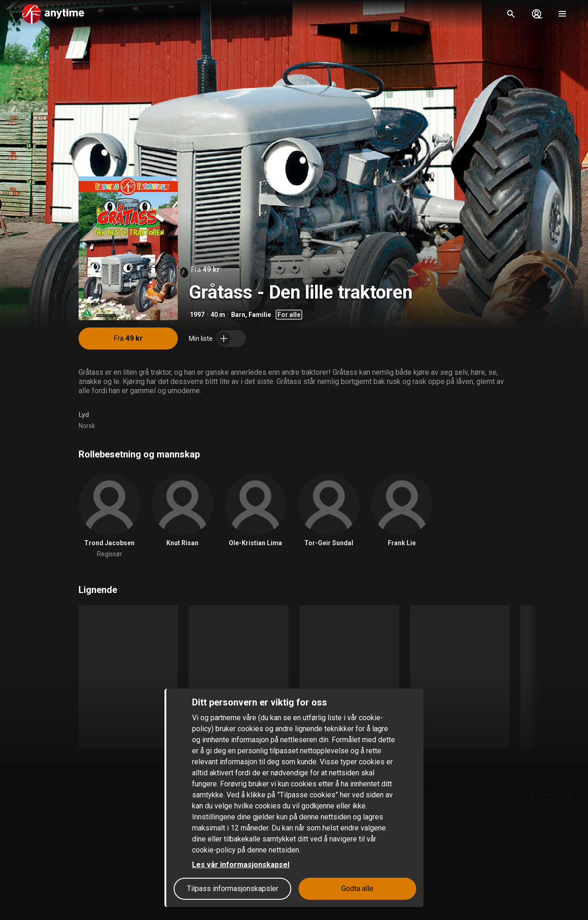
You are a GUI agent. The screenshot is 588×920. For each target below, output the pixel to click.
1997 (197, 315)
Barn (238, 315)
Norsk (87, 426)
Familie (260, 315)
